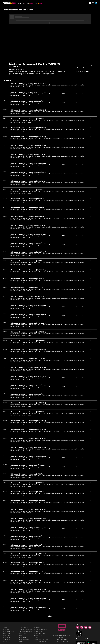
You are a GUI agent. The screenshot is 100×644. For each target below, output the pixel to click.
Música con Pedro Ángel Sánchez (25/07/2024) (28, 270)
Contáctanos (37, 627)
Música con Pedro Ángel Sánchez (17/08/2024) (28, 128)
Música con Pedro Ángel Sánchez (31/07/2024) (28, 234)
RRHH (21, 635)
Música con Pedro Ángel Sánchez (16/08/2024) (28, 137)
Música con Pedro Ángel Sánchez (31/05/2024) (28, 518)
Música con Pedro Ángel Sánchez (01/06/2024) (28, 510)
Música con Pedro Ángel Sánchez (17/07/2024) (28, 323)
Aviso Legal (62, 637)
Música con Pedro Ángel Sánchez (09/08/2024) (28, 181)
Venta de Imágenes (39, 633)
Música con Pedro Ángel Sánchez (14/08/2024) (28, 154)
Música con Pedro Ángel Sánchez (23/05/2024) (28, 572)
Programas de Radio (8, 631)
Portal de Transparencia (25, 629)
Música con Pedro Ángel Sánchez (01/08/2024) (28, 225)
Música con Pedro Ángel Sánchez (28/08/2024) (28, 83)
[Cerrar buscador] (93, 3)
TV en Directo (6, 633)
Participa (5, 641)
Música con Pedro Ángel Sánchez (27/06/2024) (28, 385)
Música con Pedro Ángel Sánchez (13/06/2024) (28, 447)
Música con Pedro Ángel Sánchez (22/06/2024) (28, 394)
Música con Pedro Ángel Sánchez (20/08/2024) (28, 119)
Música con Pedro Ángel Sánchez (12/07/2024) (28, 350)
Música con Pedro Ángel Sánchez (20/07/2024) (28, 297)
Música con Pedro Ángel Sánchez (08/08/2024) (28, 190)
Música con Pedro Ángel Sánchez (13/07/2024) (28, 341)
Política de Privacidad (62, 641)
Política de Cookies (62, 639)
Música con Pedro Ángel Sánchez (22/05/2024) (28, 581)
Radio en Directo (7, 635)
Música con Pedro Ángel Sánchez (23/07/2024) (28, 288)
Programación (6, 637)
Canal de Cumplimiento (40, 629)
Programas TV (6, 629)
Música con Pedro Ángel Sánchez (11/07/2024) (28, 359)
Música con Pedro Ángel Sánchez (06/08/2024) (28, 208)
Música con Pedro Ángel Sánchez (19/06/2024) (28, 421)
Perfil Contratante (24, 639)
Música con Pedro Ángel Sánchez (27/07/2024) (28, 252)
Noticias (5, 627)
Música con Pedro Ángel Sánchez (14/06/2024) (28, 439)
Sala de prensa (23, 633)
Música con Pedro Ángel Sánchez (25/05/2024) (28, 554)
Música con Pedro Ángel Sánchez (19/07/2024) (28, 305)
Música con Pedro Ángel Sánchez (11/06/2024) (28, 465)
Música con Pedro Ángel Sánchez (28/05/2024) (28, 545)
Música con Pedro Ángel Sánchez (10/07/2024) (28, 368)
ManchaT (21, 641)
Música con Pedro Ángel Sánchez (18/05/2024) (28, 598)
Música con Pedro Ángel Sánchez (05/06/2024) (28, 492)
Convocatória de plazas (40, 641)
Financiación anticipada (25, 631)
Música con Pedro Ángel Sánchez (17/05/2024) (28, 607)
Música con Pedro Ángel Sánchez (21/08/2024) (28, 110)
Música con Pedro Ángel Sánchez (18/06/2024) (28, 430)
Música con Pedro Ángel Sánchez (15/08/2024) (28, 146)
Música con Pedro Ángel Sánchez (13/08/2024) (28, 163)
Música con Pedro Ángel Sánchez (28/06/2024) (28, 376)
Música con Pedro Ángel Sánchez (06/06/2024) (28, 483)
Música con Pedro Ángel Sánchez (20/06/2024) (28, 412)
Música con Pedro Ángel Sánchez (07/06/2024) (28, 474)
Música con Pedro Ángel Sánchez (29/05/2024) (28, 536)
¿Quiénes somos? (24, 627)
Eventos (36, 637)
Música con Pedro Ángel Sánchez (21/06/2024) (28, 403)
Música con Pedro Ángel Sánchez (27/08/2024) (28, 92)
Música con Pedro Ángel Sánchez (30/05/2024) (28, 527)
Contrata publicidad (39, 631)
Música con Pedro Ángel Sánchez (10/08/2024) (28, 172)
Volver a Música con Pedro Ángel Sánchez (18, 10)
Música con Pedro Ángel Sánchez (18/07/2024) (28, 314)
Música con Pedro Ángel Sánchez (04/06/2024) (28, 501)
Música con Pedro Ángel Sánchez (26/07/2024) (28, 261)
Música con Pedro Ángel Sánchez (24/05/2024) (28, 563)
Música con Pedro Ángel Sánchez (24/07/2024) (28, 279)
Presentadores (23, 637)
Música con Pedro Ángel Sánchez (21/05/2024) (28, 589)
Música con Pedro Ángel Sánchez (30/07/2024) (28, 243)
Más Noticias (50, 616)
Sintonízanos (6, 639)
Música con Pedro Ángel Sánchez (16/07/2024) (28, 332)
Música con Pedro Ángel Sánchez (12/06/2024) (28, 456)
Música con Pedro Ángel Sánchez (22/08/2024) (28, 101)
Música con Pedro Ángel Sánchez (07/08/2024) (28, 199)
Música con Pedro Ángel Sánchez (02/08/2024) (28, 217)
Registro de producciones (41, 639)
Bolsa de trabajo (38, 635)
